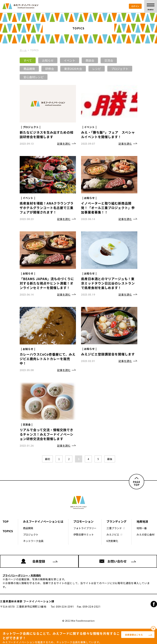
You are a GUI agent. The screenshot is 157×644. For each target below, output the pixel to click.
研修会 (50, 69)
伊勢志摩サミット (84, 534)
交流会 (109, 60)
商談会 (90, 60)
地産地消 (142, 521)
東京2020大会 (73, 69)
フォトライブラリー (85, 528)
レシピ (97, 69)
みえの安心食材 (145, 534)
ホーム (23, 50)
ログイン (135, 6)
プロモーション (83, 521)
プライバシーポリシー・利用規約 (22, 575)
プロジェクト (120, 69)
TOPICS (8, 531)
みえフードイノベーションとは (43, 521)
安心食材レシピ (34, 77)
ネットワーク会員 (33, 541)
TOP (6, 521)
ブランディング (116, 521)
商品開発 (29, 69)
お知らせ (48, 60)
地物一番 (142, 528)
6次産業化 (112, 541)
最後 (110, 459)
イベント (70, 60)
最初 (47, 459)
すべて (28, 60)
